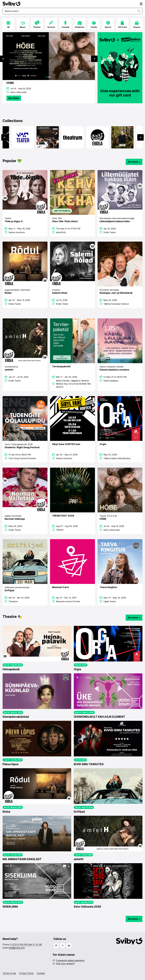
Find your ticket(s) (64, 964)
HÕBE (10, 83)
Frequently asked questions (69, 960)
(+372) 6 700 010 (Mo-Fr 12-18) (26, 944)
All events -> (134, 162)
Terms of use (9, 973)
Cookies (41, 973)
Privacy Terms (26, 973)
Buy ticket (14, 98)
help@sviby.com (17, 948)
